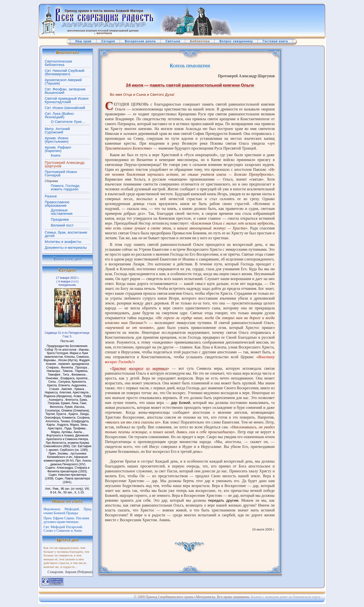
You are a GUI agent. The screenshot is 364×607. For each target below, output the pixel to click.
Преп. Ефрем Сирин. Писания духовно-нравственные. (66, 520)
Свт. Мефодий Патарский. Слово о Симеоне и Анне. (63, 529)
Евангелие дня (67, 258)
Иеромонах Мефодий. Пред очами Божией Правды (67, 511)
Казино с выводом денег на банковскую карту (286, 597)
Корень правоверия (190, 65)
